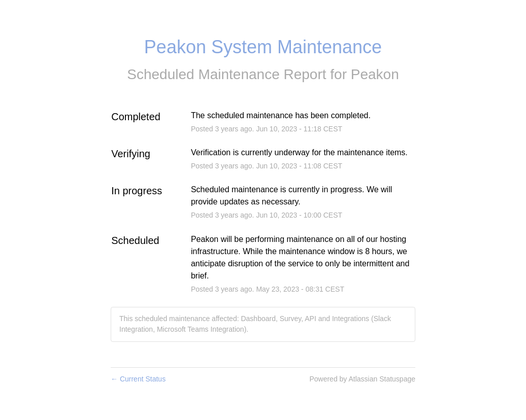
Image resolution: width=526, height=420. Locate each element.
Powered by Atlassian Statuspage (362, 379)
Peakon (375, 74)
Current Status (138, 379)
